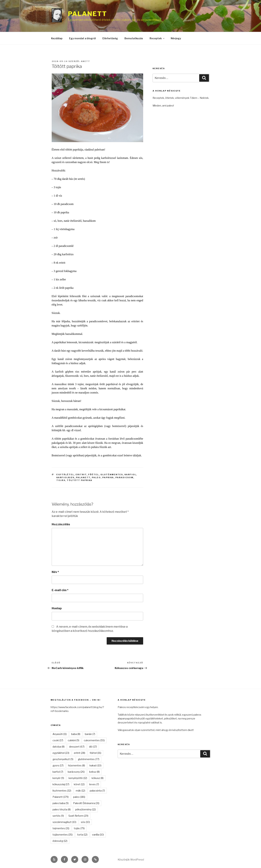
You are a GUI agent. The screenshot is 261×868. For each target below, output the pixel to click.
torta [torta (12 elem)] (82, 835)
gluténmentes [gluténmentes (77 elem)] (89, 759)
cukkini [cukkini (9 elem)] (73, 740)
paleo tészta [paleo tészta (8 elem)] (62, 809)
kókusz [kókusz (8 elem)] (98, 778)
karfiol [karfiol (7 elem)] (58, 772)
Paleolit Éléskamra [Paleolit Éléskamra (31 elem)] (86, 803)
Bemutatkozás (134, 38)
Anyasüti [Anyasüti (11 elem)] (60, 734)
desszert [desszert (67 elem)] (77, 747)
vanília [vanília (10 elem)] (98, 835)
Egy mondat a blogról (82, 38)
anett (86, 61)
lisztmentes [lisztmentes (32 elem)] (62, 791)
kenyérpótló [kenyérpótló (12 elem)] (78, 778)
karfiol (130, 475)
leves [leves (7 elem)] (94, 784)
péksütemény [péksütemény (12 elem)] (86, 809)
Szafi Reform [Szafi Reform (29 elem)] (78, 816)
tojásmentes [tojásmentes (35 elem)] (63, 835)
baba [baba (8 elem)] (76, 734)
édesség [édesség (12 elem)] (60, 841)
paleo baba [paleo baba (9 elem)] (61, 803)
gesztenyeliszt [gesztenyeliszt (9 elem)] (63, 759)
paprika (108, 477)
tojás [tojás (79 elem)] (79, 828)
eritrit (81, 475)
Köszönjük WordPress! (131, 860)
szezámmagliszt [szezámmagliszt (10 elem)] (64, 822)
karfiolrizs (65, 477)
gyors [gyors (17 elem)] (58, 765)
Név (55, 572)
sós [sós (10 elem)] (85, 822)
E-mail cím (60, 590)
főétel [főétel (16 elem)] (95, 753)
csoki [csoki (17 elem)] (58, 740)
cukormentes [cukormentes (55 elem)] (94, 740)
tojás (61, 480)
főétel (93, 475)
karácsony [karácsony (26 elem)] (76, 772)
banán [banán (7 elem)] (90, 734)
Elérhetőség (110, 38)
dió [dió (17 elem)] (93, 747)
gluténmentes (112, 475)
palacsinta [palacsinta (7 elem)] (97, 791)
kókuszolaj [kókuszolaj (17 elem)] (61, 784)
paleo (96, 477)
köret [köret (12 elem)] (79, 784)
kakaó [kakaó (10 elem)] (95, 765)
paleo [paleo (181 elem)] (79, 797)
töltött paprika (80, 480)
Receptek (157, 38)
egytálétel (65, 475)
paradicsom (124, 477)
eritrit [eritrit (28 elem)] (80, 753)
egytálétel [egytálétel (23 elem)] (61, 753)
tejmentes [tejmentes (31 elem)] (61, 828)
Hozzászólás (61, 524)
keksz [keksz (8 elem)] (94, 772)
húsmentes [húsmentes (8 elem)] (77, 765)
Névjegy (176, 38)
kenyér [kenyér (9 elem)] (58, 778)
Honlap (57, 608)
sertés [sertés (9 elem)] (58, 816)
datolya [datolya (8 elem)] (59, 747)
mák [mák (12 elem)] (80, 791)
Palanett (87, 14)
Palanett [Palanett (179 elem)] (61, 797)
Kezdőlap (57, 38)
